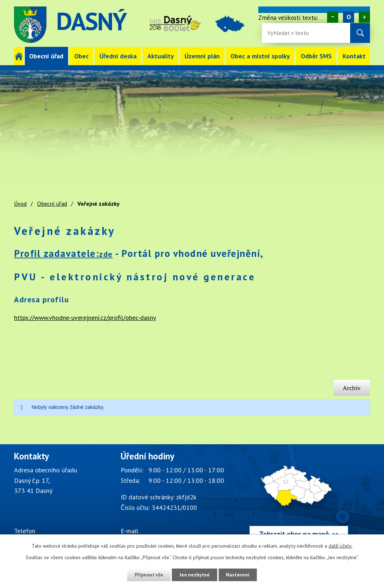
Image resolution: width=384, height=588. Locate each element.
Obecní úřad (46, 56)
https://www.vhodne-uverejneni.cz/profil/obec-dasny (85, 318)
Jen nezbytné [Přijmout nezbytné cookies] (195, 575)
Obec (81, 56)
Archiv (351, 388)
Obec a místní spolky (260, 56)
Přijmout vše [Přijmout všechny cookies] (148, 575)
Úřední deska (118, 56)
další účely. (340, 546)
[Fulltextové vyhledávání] (291, 33)
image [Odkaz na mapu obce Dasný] (232, 25)
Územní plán (202, 56)
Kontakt (354, 56)
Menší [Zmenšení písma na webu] (333, 17)
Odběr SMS (316, 56)
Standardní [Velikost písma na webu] (349, 17)
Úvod (19, 56)
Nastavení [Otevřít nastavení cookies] (239, 575)
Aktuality (161, 56)
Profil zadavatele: (63, 253)
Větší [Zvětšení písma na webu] (364, 17)
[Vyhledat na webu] (360, 33)
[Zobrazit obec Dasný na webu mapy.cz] (299, 499)
